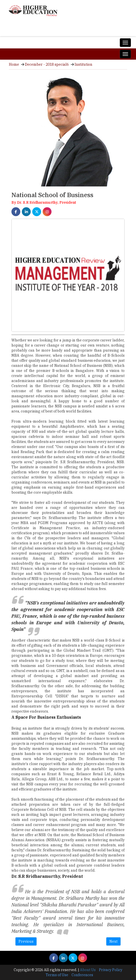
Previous (26, 941)
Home (14, 64)
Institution (83, 64)
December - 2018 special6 (47, 64)
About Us (88, 970)
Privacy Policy (111, 970)
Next (113, 941)
